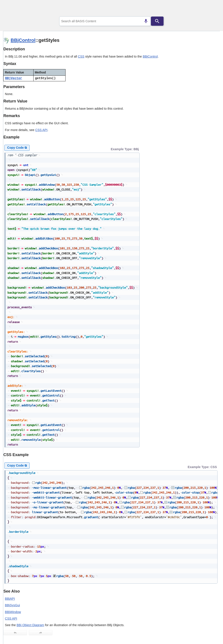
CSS (81, 56)
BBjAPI (10, 599)
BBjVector (14, 78)
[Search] (157, 21)
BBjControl (23, 40)
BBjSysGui (13, 605)
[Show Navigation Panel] (211, 9)
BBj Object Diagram (30, 625)
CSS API (41, 130)
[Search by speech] (146, 21)
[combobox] (105, 21)
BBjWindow (13, 612)
